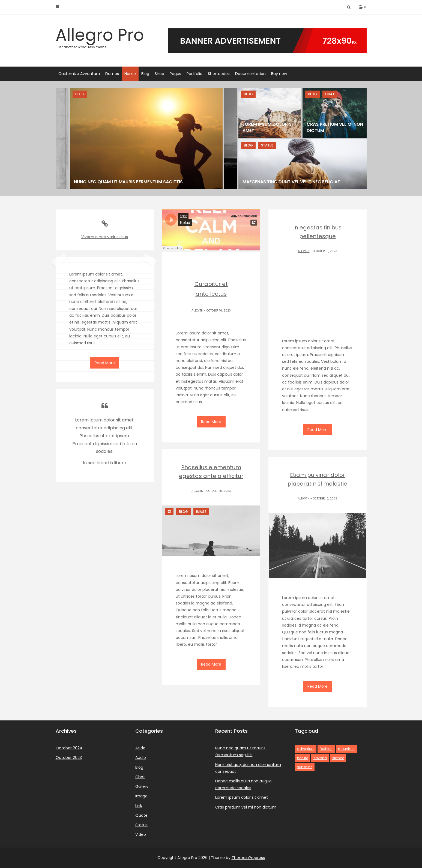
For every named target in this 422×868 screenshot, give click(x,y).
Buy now (279, 74)
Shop (159, 74)
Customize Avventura (79, 74)
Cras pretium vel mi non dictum (246, 807)
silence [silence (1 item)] (338, 758)
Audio (141, 758)
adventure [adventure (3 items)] (306, 749)
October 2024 (69, 748)
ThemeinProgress (248, 858)
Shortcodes (219, 74)
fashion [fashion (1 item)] (326, 749)
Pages (175, 74)
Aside (140, 748)
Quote (141, 815)
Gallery (142, 786)
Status (141, 825)
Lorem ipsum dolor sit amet (242, 797)
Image (141, 796)
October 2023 (69, 758)
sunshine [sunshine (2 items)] (305, 767)
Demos (112, 74)
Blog (145, 74)
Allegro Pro (105, 37)
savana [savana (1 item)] (320, 758)
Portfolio (194, 74)
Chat (140, 777)
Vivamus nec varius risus (105, 230)
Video (141, 834)
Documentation (250, 74)
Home (130, 74)
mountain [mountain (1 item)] (346, 749)
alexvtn (197, 311)
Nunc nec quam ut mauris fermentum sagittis (128, 182)
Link (139, 806)
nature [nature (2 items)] (303, 758)
